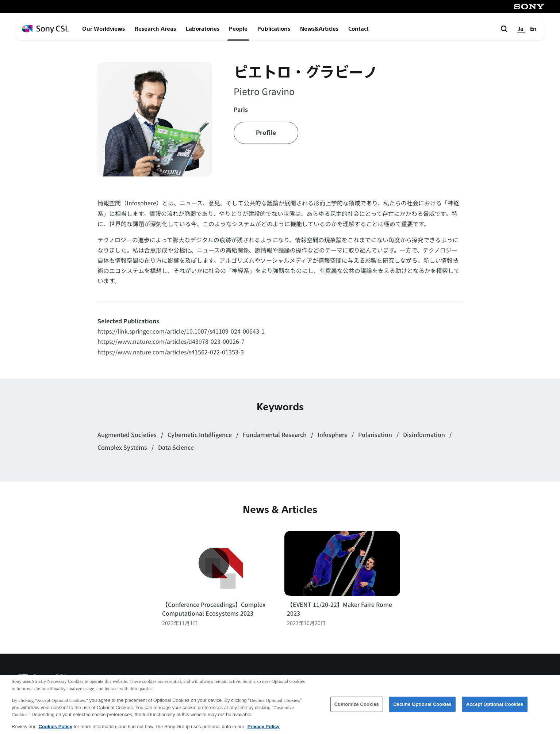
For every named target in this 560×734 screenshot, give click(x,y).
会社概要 (371, 680)
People (238, 29)
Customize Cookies (357, 710)
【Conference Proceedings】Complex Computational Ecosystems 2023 (214, 609)
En (533, 29)
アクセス (410, 680)
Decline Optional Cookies (422, 710)
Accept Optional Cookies (495, 710)
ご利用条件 (453, 680)
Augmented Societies (128, 435)
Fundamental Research (275, 435)
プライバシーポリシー (513, 680)
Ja (521, 29)
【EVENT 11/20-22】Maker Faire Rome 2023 (340, 609)
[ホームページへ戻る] (45, 29)
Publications (274, 29)
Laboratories (203, 29)
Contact (358, 29)
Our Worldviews (103, 29)
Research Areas (155, 29)
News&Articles (319, 29)
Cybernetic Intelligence (200, 435)
